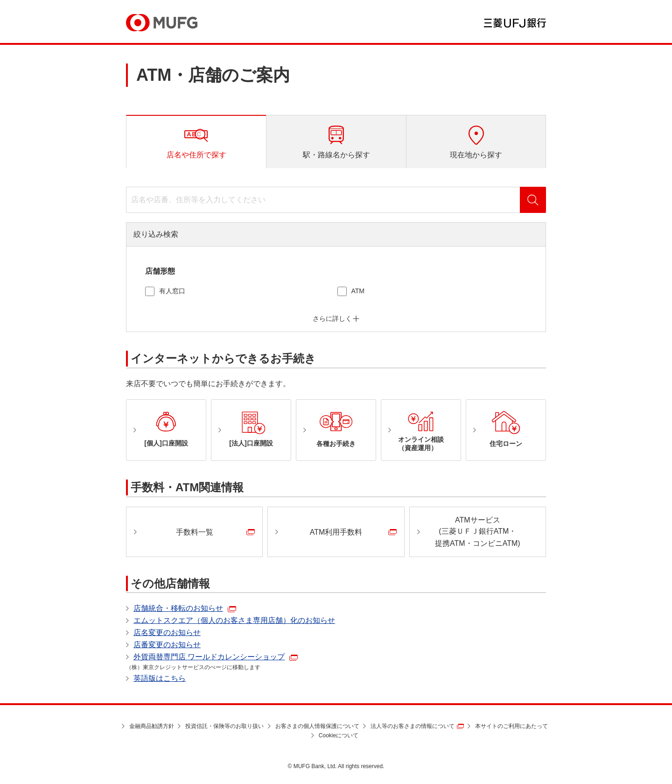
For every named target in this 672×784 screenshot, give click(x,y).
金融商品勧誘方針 (152, 726)
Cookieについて (339, 735)
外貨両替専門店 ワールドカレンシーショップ (209, 657)
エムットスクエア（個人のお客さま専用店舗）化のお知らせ (234, 620)
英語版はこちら (160, 678)
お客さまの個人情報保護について (317, 726)
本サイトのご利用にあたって (511, 726)
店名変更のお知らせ (167, 632)
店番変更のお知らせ (167, 645)
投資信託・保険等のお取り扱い (224, 726)
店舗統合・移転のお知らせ (178, 608)
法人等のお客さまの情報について (413, 726)
